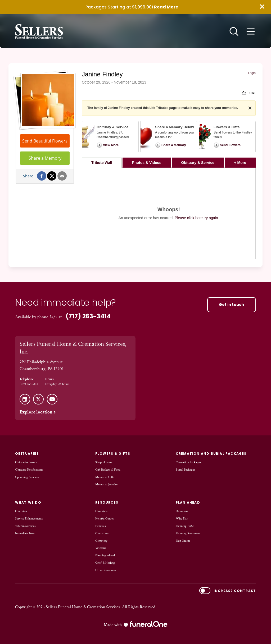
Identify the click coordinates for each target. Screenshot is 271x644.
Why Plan (182, 519)
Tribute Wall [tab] (102, 163)
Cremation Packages (188, 462)
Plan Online (183, 541)
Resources (107, 502)
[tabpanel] (169, 213)
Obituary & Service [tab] (198, 163)
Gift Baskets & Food (108, 470)
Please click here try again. (197, 218)
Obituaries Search (26, 462)
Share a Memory (45, 158)
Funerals (100, 526)
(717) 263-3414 (88, 316)
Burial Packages (185, 470)
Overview (21, 511)
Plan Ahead (188, 502)
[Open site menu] (251, 31)
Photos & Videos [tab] (147, 163)
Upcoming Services (27, 477)
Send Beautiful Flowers (45, 141)
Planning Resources (188, 533)
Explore (38, 412)
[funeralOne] (149, 624)
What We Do (28, 502)
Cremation (102, 533)
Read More (166, 7)
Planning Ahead (105, 555)
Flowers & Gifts (113, 454)
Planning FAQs (185, 526)
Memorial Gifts (105, 477)
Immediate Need (25, 533)
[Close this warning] (262, 7)
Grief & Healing (105, 563)
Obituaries (27, 454)
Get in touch (231, 305)
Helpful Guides (105, 519)
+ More (245, 161)
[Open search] (234, 31)
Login (252, 73)
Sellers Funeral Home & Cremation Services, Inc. (73, 348)
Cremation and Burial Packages (211, 454)
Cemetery (101, 541)
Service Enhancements (29, 519)
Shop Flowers (104, 462)
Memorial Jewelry (106, 484)
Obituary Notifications (29, 470)
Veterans (101, 548)
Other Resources (106, 570)
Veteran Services (25, 526)
